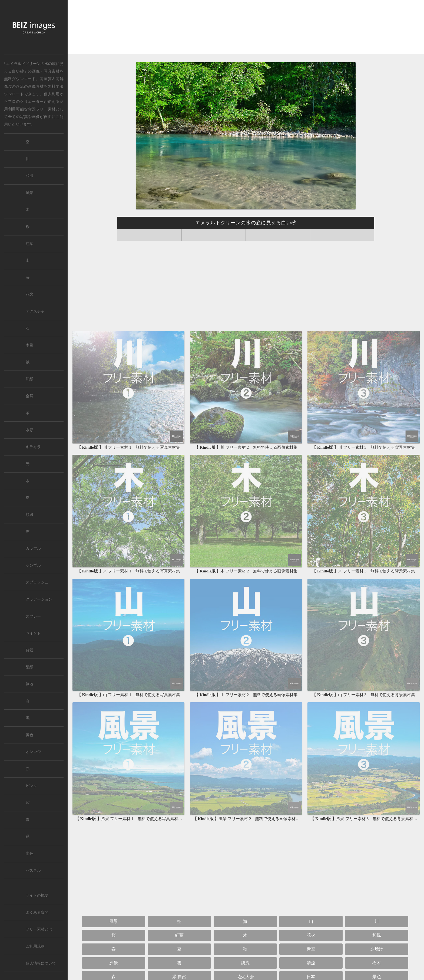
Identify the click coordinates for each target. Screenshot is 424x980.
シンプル (33, 566)
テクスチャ (35, 311)
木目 (29, 345)
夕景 (114, 963)
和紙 (29, 379)
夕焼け (377, 949)
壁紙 (29, 667)
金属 (29, 396)
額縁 (29, 515)
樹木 (377, 963)
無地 (29, 684)
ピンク (31, 786)
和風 (377, 935)
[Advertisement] (246, 27)
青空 (311, 949)
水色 (29, 853)
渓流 (20, 86)
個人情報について (41, 963)
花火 (311, 935)
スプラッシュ (37, 582)
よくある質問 (37, 912)
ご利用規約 (35, 946)
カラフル (33, 548)
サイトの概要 (37, 895)
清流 (311, 963)
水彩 (29, 430)
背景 (29, 650)
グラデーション (39, 599)
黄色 (29, 735)
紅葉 (179, 935)
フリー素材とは (39, 929)
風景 (114, 921)
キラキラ (33, 447)
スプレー (33, 616)
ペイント (33, 633)
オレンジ (33, 752)
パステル (33, 871)
